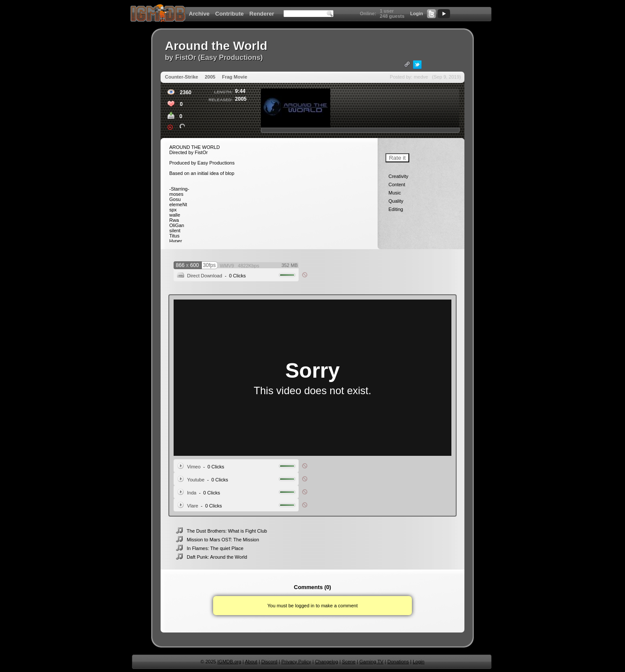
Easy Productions (230, 57)
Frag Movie (234, 77)
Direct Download (205, 276)
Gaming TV (371, 662)
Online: (368, 13)
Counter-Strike (181, 77)
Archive (199, 14)
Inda (192, 493)
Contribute (230, 14)
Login (417, 13)
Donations (398, 662)
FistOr (186, 57)
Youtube (196, 480)
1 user (387, 11)
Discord (269, 662)
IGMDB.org (229, 662)
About (251, 662)
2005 (210, 77)
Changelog (327, 662)
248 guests (392, 16)
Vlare (193, 506)
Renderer (262, 14)
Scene (349, 662)
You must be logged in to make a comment (312, 606)
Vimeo (194, 467)
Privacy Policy (296, 662)
